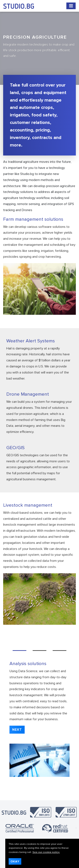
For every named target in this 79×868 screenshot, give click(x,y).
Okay (15, 861)
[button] (17, 730)
